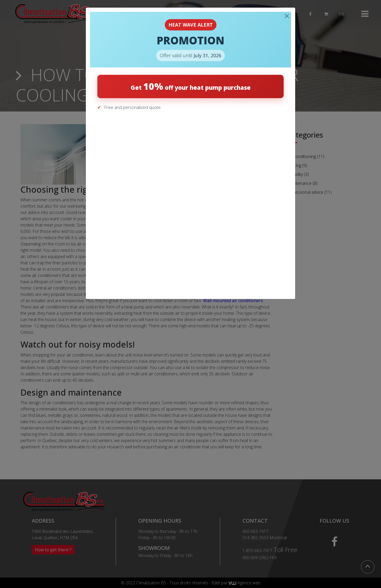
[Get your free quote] (190, 201)
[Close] (287, 16)
